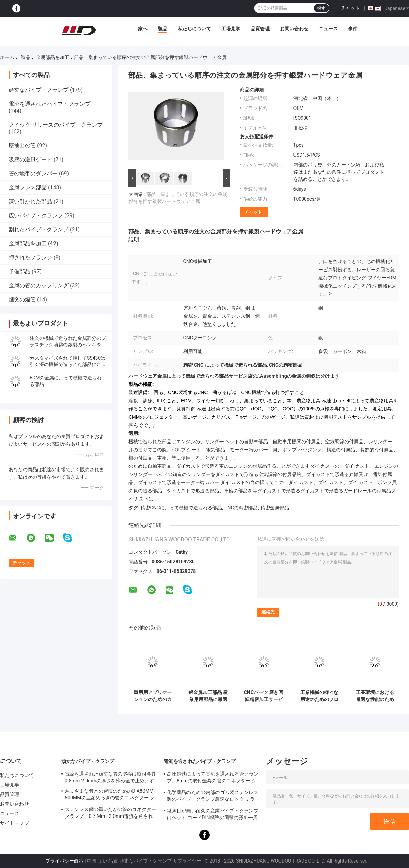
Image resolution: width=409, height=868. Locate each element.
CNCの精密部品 (241, 508)
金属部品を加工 (52, 57)
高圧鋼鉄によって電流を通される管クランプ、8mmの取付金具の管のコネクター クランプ (213, 778)
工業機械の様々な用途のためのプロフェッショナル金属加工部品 (319, 696)
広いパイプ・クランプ (36, 215)
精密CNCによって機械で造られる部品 (181, 508)
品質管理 (260, 29)
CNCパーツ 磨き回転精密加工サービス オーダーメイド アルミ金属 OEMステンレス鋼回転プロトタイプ (264, 696)
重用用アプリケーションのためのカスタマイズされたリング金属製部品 (153, 696)
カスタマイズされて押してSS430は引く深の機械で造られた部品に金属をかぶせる (68, 364)
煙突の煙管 (22, 299)
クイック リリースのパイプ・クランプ (56, 125)
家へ (143, 29)
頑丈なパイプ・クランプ (39, 90)
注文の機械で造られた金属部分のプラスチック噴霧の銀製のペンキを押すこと (68, 345)
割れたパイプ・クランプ (39, 229)
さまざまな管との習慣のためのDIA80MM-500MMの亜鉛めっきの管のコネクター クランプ (110, 795)
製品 (163, 29)
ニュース (328, 29)
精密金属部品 (275, 508)
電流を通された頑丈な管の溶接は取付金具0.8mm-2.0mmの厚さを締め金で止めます (110, 777)
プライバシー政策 (64, 861)
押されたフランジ (30, 257)
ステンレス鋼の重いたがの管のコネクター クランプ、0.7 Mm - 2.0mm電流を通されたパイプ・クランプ (110, 814)
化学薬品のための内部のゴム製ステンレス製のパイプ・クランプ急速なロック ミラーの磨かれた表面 (213, 797)
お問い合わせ (294, 29)
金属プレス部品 (28, 187)
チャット (350, 8)
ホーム (7, 57)
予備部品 (19, 271)
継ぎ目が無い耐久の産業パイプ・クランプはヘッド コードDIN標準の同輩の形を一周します (213, 815)
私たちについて (194, 29)
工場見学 (231, 29)
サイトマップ (14, 823)
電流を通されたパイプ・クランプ (49, 104)
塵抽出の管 (22, 146)
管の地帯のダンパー (33, 173)
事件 (353, 29)
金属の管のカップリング (39, 285)
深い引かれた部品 (30, 201)
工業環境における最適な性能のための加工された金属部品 (375, 696)
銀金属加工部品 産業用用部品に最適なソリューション (208, 696)
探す (321, 8)
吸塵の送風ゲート (30, 160)
